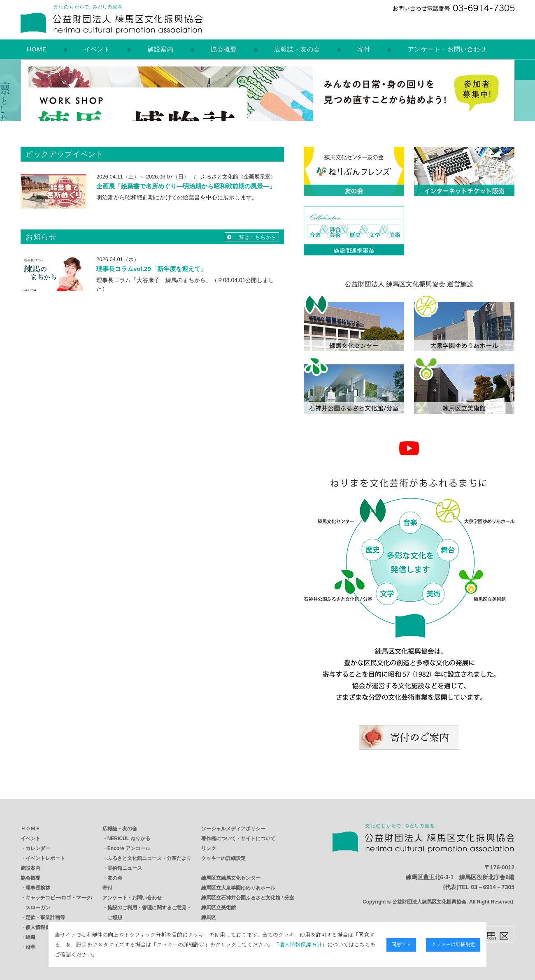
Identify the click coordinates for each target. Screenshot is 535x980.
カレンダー (38, 848)
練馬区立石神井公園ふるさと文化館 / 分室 (248, 898)
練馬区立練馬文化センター (231, 878)
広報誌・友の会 (297, 49)
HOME (37, 49)
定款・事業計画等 (45, 917)
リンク (209, 848)
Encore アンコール (129, 848)
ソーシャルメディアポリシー (233, 829)
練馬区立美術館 (219, 908)
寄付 (364, 49)
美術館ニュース (125, 868)
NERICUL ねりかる (129, 839)
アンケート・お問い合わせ (447, 49)
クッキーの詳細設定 (223, 858)
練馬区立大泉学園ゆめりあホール (238, 888)
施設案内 (160, 49)
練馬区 (209, 917)
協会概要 (224, 49)
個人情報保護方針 (219, 949)
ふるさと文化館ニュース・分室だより (149, 858)
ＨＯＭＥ (30, 829)
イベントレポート (45, 858)
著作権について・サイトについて (238, 839)
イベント (97, 49)
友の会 (115, 878)
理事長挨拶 (38, 888)
